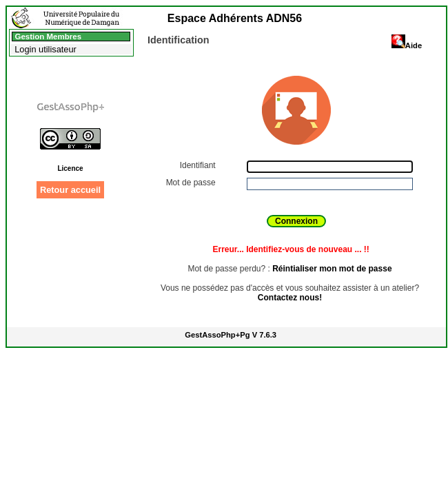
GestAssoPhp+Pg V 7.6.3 (231, 335)
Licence (70, 168)
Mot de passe (192, 183)
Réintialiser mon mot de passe (332, 269)
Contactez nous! (290, 298)
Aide (407, 45)
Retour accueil (70, 190)
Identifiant (199, 165)
